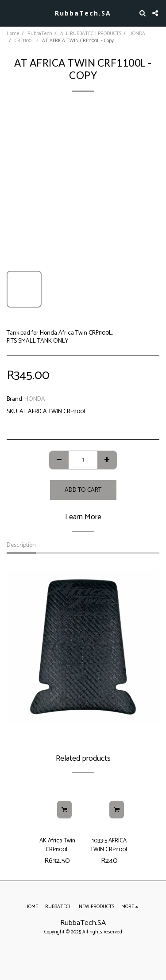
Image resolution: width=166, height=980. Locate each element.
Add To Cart (83, 490)
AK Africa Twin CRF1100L (57, 845)
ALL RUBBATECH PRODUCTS (91, 34)
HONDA (137, 34)
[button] (10, 13)
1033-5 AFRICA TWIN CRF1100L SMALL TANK (109, 845)
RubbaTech (40, 34)
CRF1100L (24, 41)
